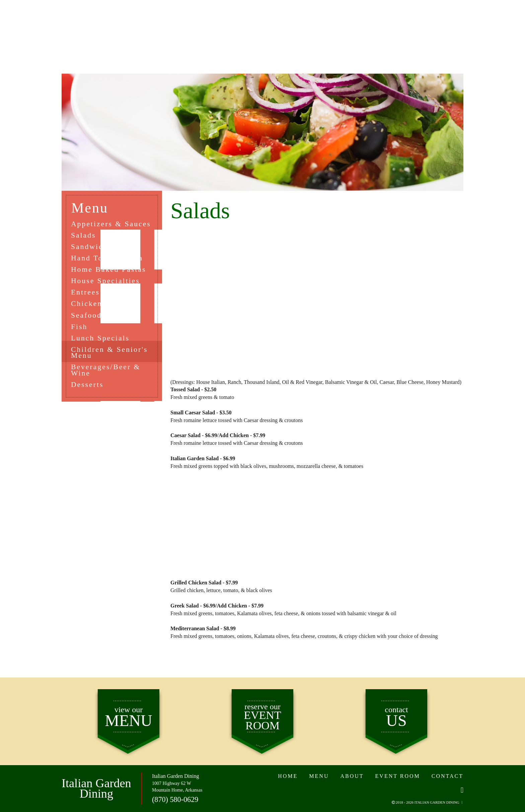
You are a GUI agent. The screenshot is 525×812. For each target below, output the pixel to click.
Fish (80, 328)
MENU (139, 30)
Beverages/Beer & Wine (106, 373)
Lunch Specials (101, 340)
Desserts (88, 387)
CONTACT (416, 30)
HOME (84, 30)
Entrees (86, 293)
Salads (84, 235)
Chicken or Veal (102, 305)
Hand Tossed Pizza (108, 259)
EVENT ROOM (341, 30)
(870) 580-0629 (175, 799)
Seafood (87, 316)
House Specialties (106, 282)
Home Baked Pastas (109, 270)
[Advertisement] (317, 302)
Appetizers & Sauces (112, 224)
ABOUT (196, 30)
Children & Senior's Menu (110, 354)
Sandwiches (94, 247)
